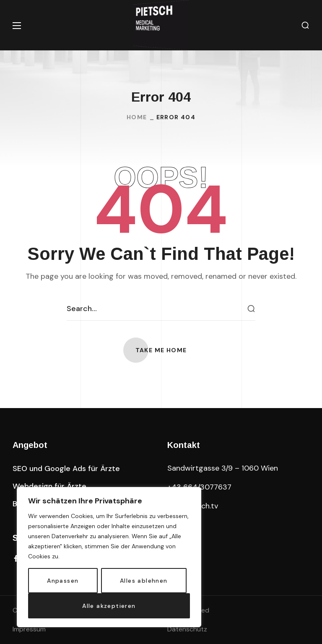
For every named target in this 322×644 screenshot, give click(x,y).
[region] (109, 557)
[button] (305, 25)
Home (137, 117)
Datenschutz (187, 629)
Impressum (29, 629)
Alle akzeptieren (109, 606)
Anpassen (63, 581)
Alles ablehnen (144, 581)
